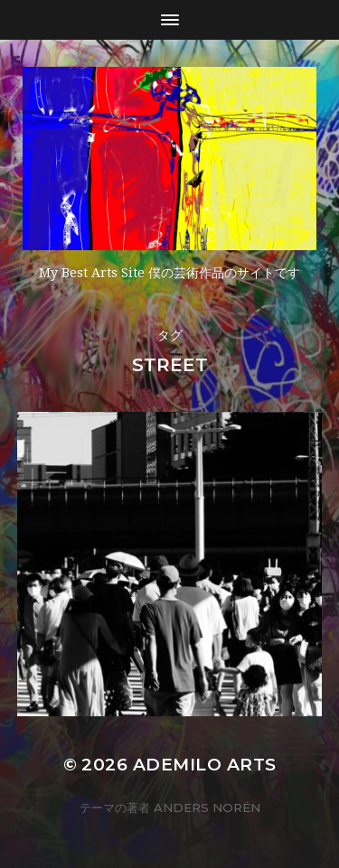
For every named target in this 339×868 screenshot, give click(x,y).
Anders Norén (207, 807)
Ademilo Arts (205, 765)
